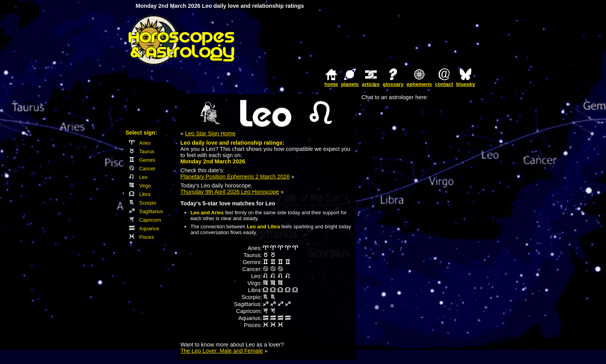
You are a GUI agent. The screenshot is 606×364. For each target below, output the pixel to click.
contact (444, 84)
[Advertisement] (387, 40)
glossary (393, 84)
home (331, 84)
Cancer (142, 169)
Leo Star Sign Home (211, 133)
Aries (140, 143)
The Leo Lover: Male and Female (222, 351)
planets (350, 84)
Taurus (142, 151)
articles (371, 84)
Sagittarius (146, 211)
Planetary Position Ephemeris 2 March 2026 (235, 177)
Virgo (140, 186)
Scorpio (143, 203)
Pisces (141, 237)
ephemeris (419, 84)
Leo (138, 177)
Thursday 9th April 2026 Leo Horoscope (230, 192)
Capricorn (145, 220)
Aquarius (144, 228)
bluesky (465, 84)
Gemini (142, 160)
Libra (140, 194)
